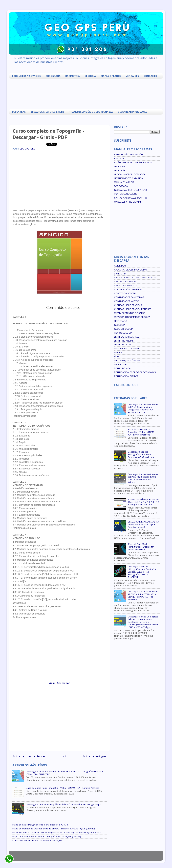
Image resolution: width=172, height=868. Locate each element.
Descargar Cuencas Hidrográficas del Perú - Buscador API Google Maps (63, 804)
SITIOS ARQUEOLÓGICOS (127, 360)
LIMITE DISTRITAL (123, 344)
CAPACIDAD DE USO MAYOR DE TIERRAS (135, 278)
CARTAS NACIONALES (125, 281)
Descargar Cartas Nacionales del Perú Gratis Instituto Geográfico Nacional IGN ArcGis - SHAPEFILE (65, 773)
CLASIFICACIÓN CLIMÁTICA (128, 289)
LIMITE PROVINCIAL (124, 341)
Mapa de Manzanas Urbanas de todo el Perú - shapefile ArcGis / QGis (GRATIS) (54, 829)
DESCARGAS (19, 112)
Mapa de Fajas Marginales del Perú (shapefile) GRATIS (41, 825)
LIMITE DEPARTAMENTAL (127, 337)
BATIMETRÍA (73, 76)
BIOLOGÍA (119, 158)
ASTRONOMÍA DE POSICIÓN (128, 154)
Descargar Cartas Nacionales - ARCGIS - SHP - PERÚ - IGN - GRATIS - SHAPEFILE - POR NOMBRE (143, 595)
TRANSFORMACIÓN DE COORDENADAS (91, 112)
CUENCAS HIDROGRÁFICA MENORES (133, 309)
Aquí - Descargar (60, 683)
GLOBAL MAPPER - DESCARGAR (130, 190)
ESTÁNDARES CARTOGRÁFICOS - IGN (133, 162)
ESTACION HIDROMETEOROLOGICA (132, 317)
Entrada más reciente (29, 756)
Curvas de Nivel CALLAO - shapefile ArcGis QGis (37, 840)
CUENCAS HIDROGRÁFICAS (128, 305)
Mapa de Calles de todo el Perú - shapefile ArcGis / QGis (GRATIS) (47, 837)
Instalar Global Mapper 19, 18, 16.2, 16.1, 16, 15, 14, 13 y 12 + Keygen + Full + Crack (143, 502)
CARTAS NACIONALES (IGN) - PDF (131, 198)
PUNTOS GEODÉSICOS (126, 194)
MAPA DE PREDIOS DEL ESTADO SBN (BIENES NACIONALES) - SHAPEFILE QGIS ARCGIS (57, 833)
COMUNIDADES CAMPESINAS (129, 297)
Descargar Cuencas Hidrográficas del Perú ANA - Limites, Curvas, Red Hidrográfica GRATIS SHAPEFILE (142, 572)
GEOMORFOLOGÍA (124, 329)
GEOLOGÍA (120, 170)
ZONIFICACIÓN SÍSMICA (126, 376)
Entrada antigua (95, 756)
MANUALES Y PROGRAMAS (128, 202)
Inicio (64, 756)
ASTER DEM (120, 266)
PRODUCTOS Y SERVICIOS (26, 76)
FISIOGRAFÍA (121, 321)
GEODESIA (90, 76)
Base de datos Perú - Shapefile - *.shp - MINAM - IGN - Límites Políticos (63, 788)
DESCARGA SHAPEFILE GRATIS (47, 112)
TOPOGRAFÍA (53, 76)
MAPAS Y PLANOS (111, 76)
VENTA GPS (132, 76)
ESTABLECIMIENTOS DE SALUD (130, 313)
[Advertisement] (87, 93)
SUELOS (118, 352)
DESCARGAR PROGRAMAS (132, 112)
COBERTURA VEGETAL (125, 293)
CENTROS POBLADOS (125, 285)
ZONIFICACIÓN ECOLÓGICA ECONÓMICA (135, 372)
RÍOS (117, 356)
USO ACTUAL (121, 364)
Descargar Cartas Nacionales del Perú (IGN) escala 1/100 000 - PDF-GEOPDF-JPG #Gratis (143, 478)
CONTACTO (150, 76)
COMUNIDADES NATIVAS (127, 301)
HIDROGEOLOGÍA (123, 333)
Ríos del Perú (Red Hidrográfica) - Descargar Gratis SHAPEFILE (141, 547)
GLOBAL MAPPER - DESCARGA (130, 174)
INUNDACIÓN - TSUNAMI (126, 348)
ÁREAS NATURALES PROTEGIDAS (131, 270)
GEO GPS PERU (27, 149)
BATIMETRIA (120, 274)
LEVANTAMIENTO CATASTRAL (129, 178)
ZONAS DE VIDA (122, 368)
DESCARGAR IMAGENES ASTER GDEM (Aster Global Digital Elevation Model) (143, 524)
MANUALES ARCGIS (124, 182)
